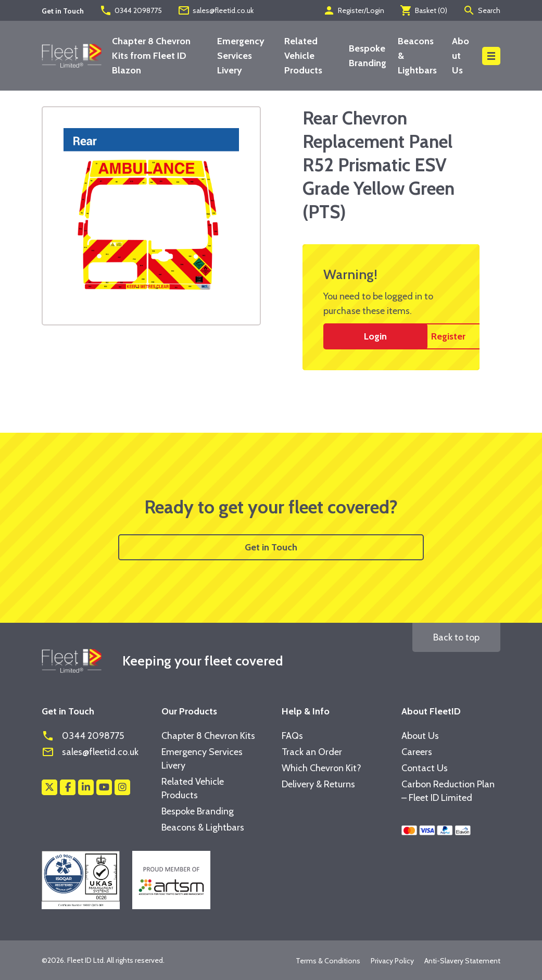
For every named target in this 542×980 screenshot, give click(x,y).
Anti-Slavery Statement (462, 961)
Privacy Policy (392, 961)
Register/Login (354, 10)
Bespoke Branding (198, 811)
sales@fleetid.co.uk (216, 10)
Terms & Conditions (328, 961)
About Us (461, 56)
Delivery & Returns (318, 784)
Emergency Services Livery (241, 56)
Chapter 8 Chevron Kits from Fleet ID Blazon (151, 56)
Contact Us (425, 768)
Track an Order (312, 752)
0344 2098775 (131, 10)
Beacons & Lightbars (203, 827)
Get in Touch (271, 547)
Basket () (424, 10)
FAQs (292, 736)
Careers (417, 752)
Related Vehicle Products (303, 56)
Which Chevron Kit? (322, 768)
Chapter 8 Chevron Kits (208, 736)
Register (448, 336)
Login (375, 336)
